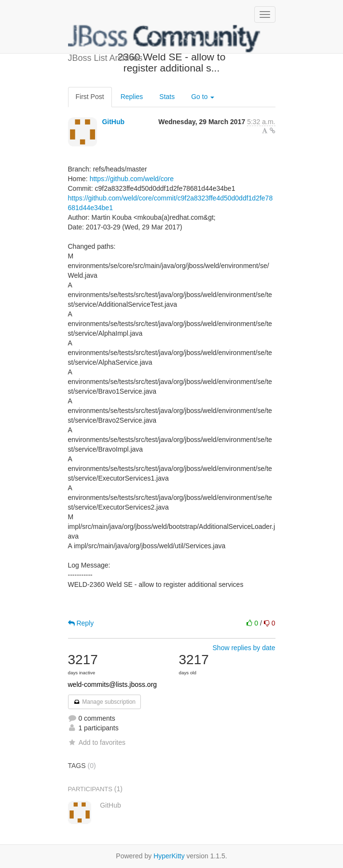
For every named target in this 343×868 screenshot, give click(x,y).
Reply (81, 623)
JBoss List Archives (165, 39)
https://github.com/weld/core (132, 179)
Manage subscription (105, 702)
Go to (203, 97)
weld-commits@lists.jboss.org (113, 684)
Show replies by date (244, 648)
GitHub (113, 122)
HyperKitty (169, 856)
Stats (167, 97)
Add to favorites (97, 742)
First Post (90, 97)
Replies (132, 97)
